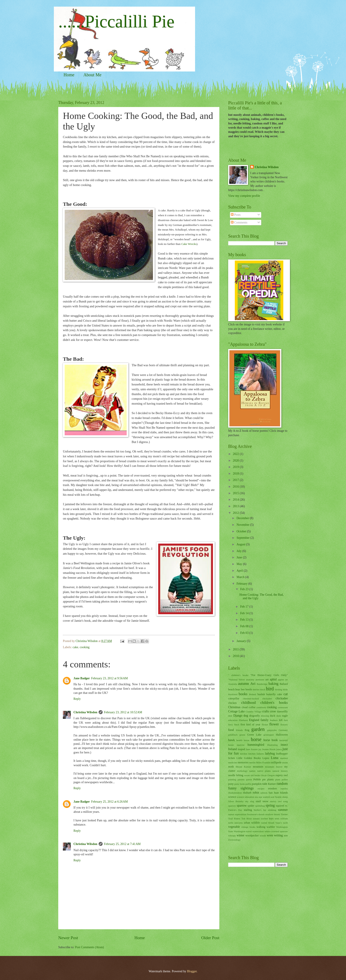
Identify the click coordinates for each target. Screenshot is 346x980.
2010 (236, 656)
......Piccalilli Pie (116, 21)
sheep (285, 797)
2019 (236, 467)
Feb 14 (245, 613)
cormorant (283, 707)
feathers (274, 720)
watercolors (258, 831)
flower (274, 724)
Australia (233, 684)
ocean (247, 775)
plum (278, 779)
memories (243, 762)
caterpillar (234, 698)
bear (238, 689)
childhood (248, 703)
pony (231, 784)
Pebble (257, 779)
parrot (249, 779)
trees (277, 819)
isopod (241, 749)
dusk (279, 716)
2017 (236, 480)
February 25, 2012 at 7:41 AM (122, 844)
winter (240, 835)
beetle (249, 689)
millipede (276, 762)
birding (279, 689)
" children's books (238, 675)
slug (252, 801)
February (242, 584)
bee (243, 689)
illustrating (273, 745)
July (239, 551)
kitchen (244, 754)
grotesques (269, 735)
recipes (261, 789)
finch (237, 725)
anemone (260, 680)
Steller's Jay (260, 810)
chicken (232, 703)
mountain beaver (274, 767)
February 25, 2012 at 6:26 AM (109, 802)
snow (265, 801)
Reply (77, 699)
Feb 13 (245, 620)
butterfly (271, 694)
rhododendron (235, 793)
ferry (230, 725)
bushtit (261, 694)
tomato (256, 819)
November (243, 525)
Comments (239, 222)
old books (256, 775)
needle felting (236, 775)
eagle (285, 716)
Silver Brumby (236, 801)
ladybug (270, 754)
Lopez (266, 758)
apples (281, 680)
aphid (273, 679)
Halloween (282, 735)
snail (258, 801)
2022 (236, 454)
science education (246, 797)
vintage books (248, 827)
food (231, 730)
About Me (92, 75)
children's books (274, 703)
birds (285, 689)
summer (283, 810)
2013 (236, 506)
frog (247, 730)
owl (286, 775)
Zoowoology (234, 840)
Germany (283, 730)
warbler (271, 827)
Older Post (210, 938)
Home (69, 75)
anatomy (250, 680)
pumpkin (257, 784)
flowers (284, 725)
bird (270, 689)
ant (267, 680)
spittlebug (260, 806)
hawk (231, 740)
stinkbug (272, 810)
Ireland (232, 749)
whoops (232, 835)
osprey (279, 775)
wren (270, 835)
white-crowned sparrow (276, 831)
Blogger (192, 971)
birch (263, 689)
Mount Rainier (243, 767)
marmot (284, 758)
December (243, 518)
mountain (258, 767)
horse (256, 739)
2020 (236, 461)
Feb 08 (245, 626)
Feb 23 (245, 589)
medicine (233, 762)
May (240, 564)
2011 (236, 649)
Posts (236, 215)
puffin (248, 784)
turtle (231, 823)
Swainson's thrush (256, 814)
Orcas (264, 775)
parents (241, 779)
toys (271, 819)
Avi (253, 684)
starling (248, 810)
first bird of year (250, 725)
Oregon (271, 775)
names (252, 771)
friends (239, 730)
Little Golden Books (249, 758)
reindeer (272, 789)
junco (279, 749)
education (233, 720)
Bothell (252, 694)
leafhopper (282, 754)
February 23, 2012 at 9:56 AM (109, 678)
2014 (236, 500)
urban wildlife (252, 823)
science (232, 797)
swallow (269, 814)
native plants (264, 771)
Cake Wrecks (189, 244)
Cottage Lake (236, 711)
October (242, 531)
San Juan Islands (278, 793)
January (242, 641)
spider (251, 806)
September (243, 538)
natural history (280, 771)
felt (281, 720)
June (240, 557)
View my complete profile (244, 196)
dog (246, 716)
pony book (240, 784)
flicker (265, 725)
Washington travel (243, 831)
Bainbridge (262, 684)
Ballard (284, 684)
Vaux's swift (282, 823)
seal (272, 797)
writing (278, 835)
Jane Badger (82, 678)
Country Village (253, 712)
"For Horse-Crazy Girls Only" (269, 675)
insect (284, 745)
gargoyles (272, 730)
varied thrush (268, 823)
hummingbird (256, 745)
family (265, 720)
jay (260, 749)
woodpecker (252, 835)
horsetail (284, 740)
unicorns (239, 823)
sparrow (242, 806)
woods (263, 835)
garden (258, 729)
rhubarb (247, 793)
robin (256, 793)
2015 (236, 493)
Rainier (272, 784)
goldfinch (233, 735)
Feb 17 (245, 607)
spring (270, 805)
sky (247, 801)
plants (271, 779)
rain (265, 784)
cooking (85, 647)
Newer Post (68, 938)
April (240, 571)
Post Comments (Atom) (89, 947)
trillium (284, 819)
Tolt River (247, 819)
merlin (252, 762)
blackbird (233, 694)
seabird (266, 797)
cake (75, 647)
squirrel (280, 806)
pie (264, 779)
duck (273, 716)
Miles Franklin (263, 762)
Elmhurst (243, 720)
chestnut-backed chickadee (258, 698)
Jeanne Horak (269, 749)
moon (285, 762)
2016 (236, 487)
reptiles (284, 789)
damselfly (282, 712)
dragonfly (254, 716)
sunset (231, 814)
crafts (266, 711)
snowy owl (276, 801)
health (239, 740)
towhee (264, 819)
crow (273, 711)
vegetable (234, 827)
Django (238, 716)
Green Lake (254, 735)
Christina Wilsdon (85, 712)
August (241, 544)
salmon (264, 793)
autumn (244, 684)
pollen (285, 779)
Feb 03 (245, 633)
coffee (252, 707)
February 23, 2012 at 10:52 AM (123, 712)
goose (242, 735)
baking (274, 684)
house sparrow (236, 745)
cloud (245, 707)
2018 (236, 474)
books (243, 694)
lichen (231, 758)
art (286, 680)
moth (231, 767)
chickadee (282, 698)
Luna (275, 758)
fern (286, 720)
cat (286, 694)
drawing (265, 716)
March (241, 577)
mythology (242, 771)
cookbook (261, 707)
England (254, 720)
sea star (259, 797)
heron (247, 740)
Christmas (234, 707)
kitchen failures (256, 754)
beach (231, 689)
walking (261, 827)
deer (230, 716)
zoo (286, 835)
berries (256, 689)
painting (232, 779)
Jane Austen (252, 749)
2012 (236, 513)
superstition (241, 814)
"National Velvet (236, 680)
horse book (271, 740)
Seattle (278, 797)
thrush (277, 814)
